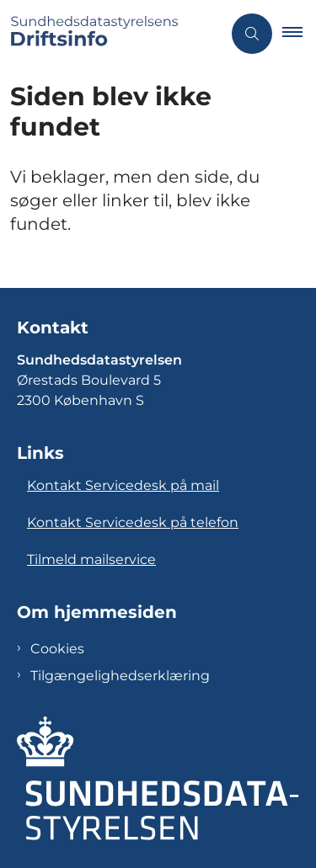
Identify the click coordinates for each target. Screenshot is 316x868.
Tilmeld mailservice (91, 559)
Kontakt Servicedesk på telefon (133, 522)
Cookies (57, 649)
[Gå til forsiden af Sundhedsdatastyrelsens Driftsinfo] (111, 34)
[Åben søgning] (252, 34)
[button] (299, 34)
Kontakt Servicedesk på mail (123, 485)
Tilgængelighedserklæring (120, 676)
